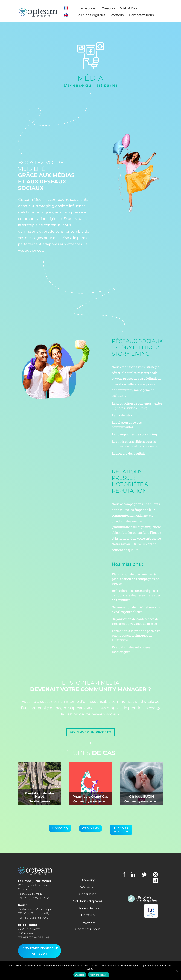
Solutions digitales (94, 15)
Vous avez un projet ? (90, 732)
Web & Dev (132, 8)
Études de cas (88, 908)
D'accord (80, 975)
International (90, 8)
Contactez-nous (145, 15)
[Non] (177, 971)
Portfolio (121, 15)
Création (112, 8)
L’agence (88, 922)
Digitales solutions (121, 830)
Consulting (88, 894)
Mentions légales (99, 975)
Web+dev (88, 887)
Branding (60, 828)
